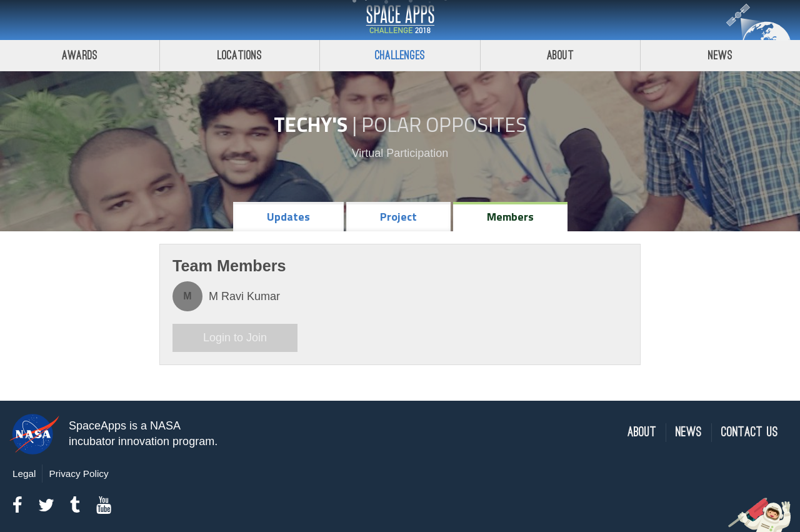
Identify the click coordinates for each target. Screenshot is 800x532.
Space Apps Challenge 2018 (400, 20)
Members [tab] (510, 217)
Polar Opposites (444, 124)
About (560, 55)
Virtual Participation (400, 153)
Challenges (400, 55)
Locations (240, 55)
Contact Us (750, 432)
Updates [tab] (288, 217)
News (689, 432)
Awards (80, 55)
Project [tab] (398, 217)
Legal (24, 474)
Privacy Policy (78, 474)
